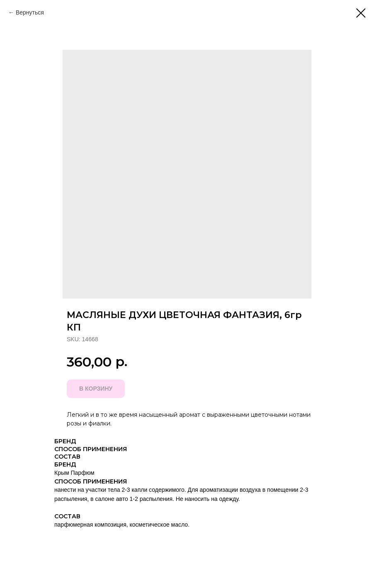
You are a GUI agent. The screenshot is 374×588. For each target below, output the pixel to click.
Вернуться (30, 12)
